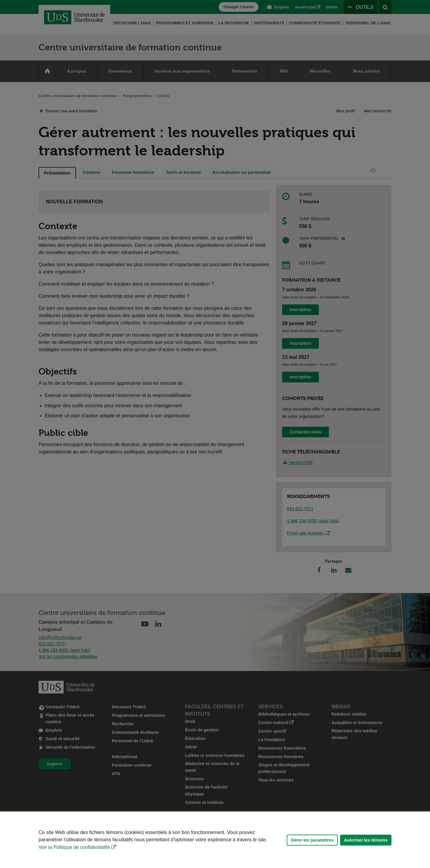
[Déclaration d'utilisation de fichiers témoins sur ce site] (215, 840)
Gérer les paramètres (312, 840)
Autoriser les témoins (366, 840)
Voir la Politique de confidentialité (74, 847)
